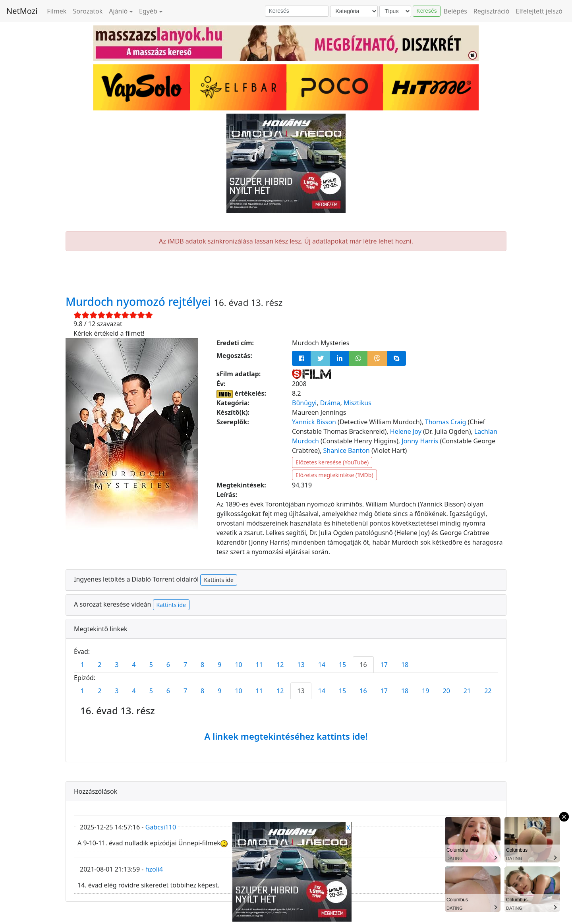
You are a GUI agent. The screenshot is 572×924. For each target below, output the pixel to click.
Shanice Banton (347, 450)
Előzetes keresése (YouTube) (332, 462)
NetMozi (22, 11)
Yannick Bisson (314, 422)
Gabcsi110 (161, 827)
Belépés (455, 11)
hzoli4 (154, 869)
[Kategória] (354, 11)
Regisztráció (492, 11)
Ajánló (118, 11)
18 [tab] (405, 665)
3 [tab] (117, 665)
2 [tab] (100, 665)
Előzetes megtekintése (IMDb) (334, 475)
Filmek (57, 11)
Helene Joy (406, 431)
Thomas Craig (446, 422)
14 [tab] (322, 665)
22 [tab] (488, 691)
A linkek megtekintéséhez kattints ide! (286, 736)
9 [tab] (219, 665)
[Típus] (395, 11)
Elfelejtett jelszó (539, 11)
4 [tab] (134, 665)
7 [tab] (185, 665)
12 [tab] (280, 665)
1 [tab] (82, 665)
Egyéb (148, 11)
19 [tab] (425, 691)
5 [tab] (151, 665)
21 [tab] (467, 691)
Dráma (330, 403)
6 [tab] (168, 665)
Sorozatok (88, 11)
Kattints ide (218, 580)
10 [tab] (238, 665)
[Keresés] (297, 11)
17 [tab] (384, 665)
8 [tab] (202, 665)
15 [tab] (342, 665)
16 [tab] (363, 665)
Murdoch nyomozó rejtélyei (140, 302)
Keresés (426, 11)
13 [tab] (301, 665)
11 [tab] (259, 665)
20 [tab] (446, 691)
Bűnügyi (304, 403)
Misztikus (357, 403)
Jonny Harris (420, 441)
